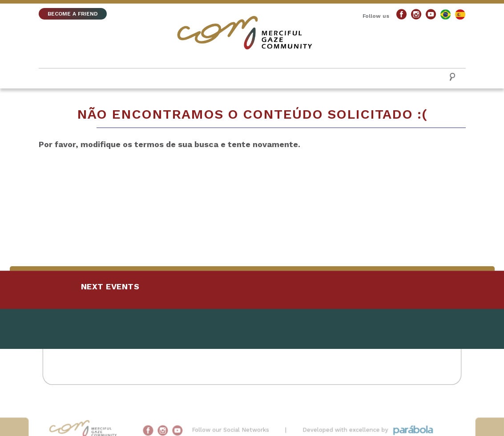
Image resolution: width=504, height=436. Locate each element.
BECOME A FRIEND (73, 14)
